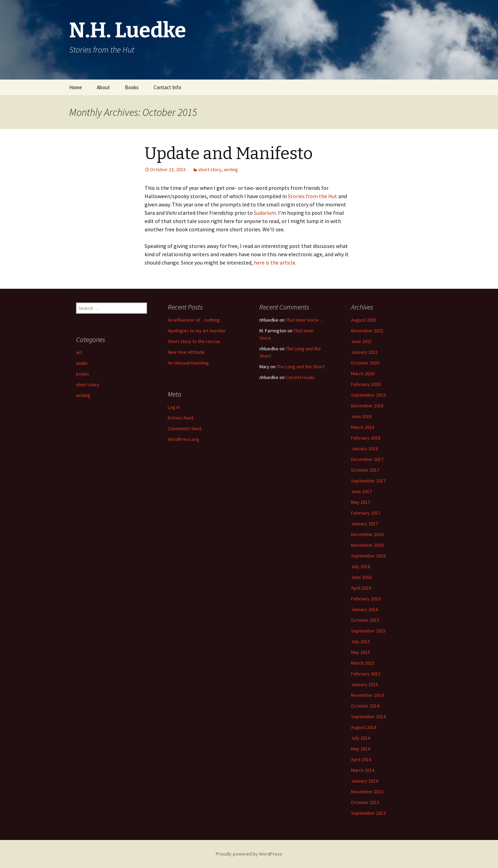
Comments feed (185, 428)
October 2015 (365, 620)
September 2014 (368, 717)
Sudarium (265, 213)
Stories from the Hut (312, 196)
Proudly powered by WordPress (249, 854)
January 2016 (365, 609)
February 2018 (366, 438)
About (103, 87)
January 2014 (365, 781)
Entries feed (181, 418)
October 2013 (365, 802)
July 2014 (361, 738)
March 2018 (363, 427)
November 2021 (367, 331)
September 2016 (368, 556)
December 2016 (367, 534)
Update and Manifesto (229, 154)
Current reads (300, 377)
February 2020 (366, 384)
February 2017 (366, 513)
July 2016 (361, 566)
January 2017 (365, 524)
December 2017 (367, 459)
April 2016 (361, 588)
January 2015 (365, 684)
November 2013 (367, 792)
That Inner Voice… (304, 320)
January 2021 (365, 352)
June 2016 (361, 577)
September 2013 (368, 813)
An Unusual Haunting (188, 363)
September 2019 (368, 395)
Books (132, 87)
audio (82, 363)
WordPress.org (183, 439)
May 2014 (361, 749)
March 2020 (363, 373)
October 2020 (365, 363)
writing (231, 169)
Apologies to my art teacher (197, 331)
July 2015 (361, 641)
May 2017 (361, 502)
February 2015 (366, 674)
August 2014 (364, 727)
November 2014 (367, 695)
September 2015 (368, 631)
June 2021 (361, 341)
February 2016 (366, 599)
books (83, 374)
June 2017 (361, 491)
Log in (174, 407)
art (79, 352)
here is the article (275, 262)
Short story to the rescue (194, 341)
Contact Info (167, 87)
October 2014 (365, 706)
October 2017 (365, 470)
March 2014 (363, 770)
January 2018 (365, 449)
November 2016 (367, 545)
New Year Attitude (186, 352)
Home (76, 87)
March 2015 (363, 663)
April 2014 (361, 759)
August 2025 (364, 320)
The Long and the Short (301, 367)
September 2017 (368, 481)
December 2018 (367, 406)
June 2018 (361, 416)
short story (210, 169)
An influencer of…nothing (194, 320)
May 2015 (361, 652)
